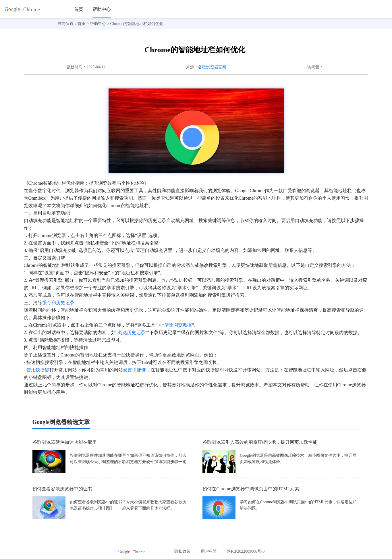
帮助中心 (102, 9)
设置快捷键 (134, 370)
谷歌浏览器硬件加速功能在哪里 (65, 442)
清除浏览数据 (178, 325)
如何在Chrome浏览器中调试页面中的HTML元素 (251, 489)
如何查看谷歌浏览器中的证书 (62, 489)
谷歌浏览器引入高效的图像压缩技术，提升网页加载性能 (260, 442)
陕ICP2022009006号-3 (246, 551)
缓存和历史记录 (58, 303)
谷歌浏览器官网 (212, 67)
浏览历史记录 (132, 332)
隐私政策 (182, 551)
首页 (79, 9)
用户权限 (209, 551)
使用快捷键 (38, 370)
